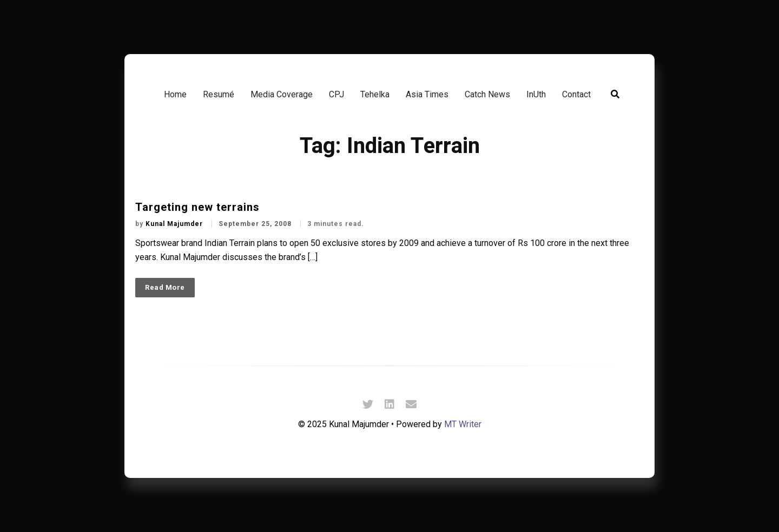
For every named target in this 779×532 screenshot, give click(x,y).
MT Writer (463, 424)
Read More (165, 287)
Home (175, 94)
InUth (536, 94)
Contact (576, 94)
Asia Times (427, 94)
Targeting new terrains (197, 207)
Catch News (487, 94)
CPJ (336, 94)
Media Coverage (282, 94)
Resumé (219, 94)
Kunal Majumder (175, 224)
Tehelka (375, 94)
